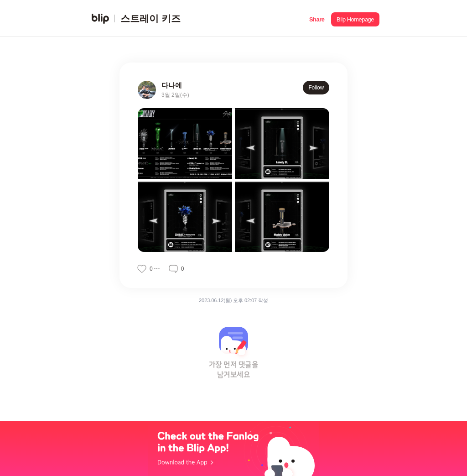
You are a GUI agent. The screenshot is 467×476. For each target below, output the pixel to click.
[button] (317, 18)
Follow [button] (316, 88)
